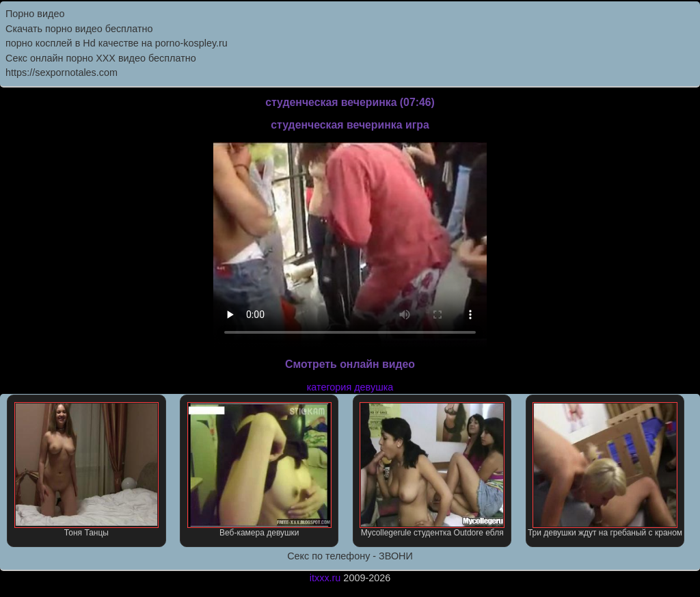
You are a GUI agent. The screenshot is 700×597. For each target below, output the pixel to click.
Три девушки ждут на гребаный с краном (605, 470)
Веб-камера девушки (259, 470)
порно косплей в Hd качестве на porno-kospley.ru (117, 43)
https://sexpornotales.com (62, 72)
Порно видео (35, 14)
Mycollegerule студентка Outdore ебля (432, 470)
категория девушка (350, 387)
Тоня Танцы (86, 470)
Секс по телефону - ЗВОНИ (350, 556)
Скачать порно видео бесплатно (79, 29)
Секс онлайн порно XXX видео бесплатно (101, 58)
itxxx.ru (325, 578)
